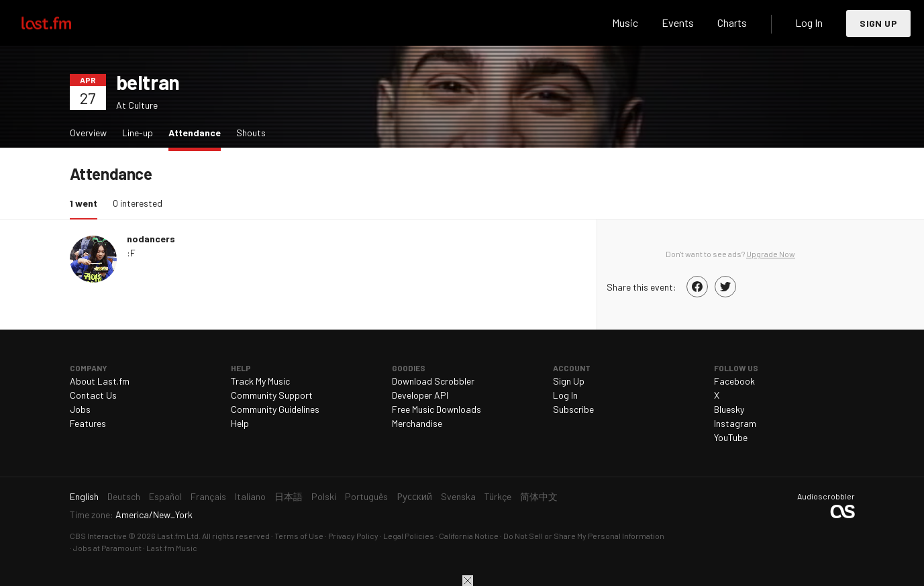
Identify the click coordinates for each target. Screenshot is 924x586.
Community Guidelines (275, 409)
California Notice (469, 536)
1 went (87, 202)
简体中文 (539, 496)
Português (366, 496)
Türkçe (498, 496)
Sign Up (878, 23)
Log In (809, 22)
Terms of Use (299, 536)
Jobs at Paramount (107, 548)
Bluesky (729, 409)
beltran (148, 82)
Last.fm (62, 23)
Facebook (734, 381)
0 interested (138, 203)
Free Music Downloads (437, 409)
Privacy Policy (353, 536)
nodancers (151, 239)
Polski (324, 496)
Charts (732, 22)
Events (678, 22)
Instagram (735, 423)
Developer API (420, 395)
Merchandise (417, 423)
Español (165, 496)
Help (240, 423)
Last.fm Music (172, 548)
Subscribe (573, 409)
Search (580, 23)
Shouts (251, 133)
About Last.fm (100, 381)
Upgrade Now (771, 254)
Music (625, 22)
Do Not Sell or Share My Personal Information (584, 536)
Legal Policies (409, 536)
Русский (414, 496)
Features (88, 423)
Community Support (272, 395)
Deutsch (124, 496)
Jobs (80, 409)
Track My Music (260, 381)
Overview (88, 133)
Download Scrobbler (433, 381)
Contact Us (93, 395)
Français (208, 496)
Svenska (458, 496)
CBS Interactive (98, 536)
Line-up (138, 133)
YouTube (731, 437)
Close (468, 581)
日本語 (289, 496)
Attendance (198, 132)
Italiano (250, 496)
